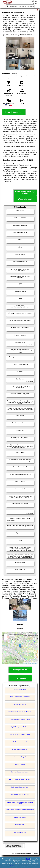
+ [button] (5, 635)
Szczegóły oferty (20, 670)
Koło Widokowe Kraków (20, 832)
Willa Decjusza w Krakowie (20, 742)
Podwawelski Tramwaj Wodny (20, 787)
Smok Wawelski (20, 825)
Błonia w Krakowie (20, 765)
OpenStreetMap (33, 663)
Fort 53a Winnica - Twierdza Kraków (20, 734)
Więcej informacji (25, 199)
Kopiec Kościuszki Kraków (20, 749)
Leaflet (25, 663)
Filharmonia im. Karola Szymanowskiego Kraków (20, 810)
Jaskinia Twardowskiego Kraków (20, 757)
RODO (12, 866)
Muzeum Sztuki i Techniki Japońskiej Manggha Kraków (20, 803)
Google (28, 859)
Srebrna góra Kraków (20, 704)
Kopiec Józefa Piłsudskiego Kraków (20, 719)
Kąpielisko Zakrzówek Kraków (20, 772)
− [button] (5, 638)
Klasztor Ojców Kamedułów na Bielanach (20, 712)
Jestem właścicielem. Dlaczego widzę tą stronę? (14, 846)
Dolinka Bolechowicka (20, 689)
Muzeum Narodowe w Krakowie (20, 795)
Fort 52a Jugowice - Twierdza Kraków (20, 780)
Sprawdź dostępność (14, 112)
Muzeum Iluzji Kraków (20, 817)
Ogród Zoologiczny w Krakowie (20, 727)
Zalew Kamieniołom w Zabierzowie (20, 697)
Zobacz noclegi (20, 678)
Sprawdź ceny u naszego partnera (25, 193)
